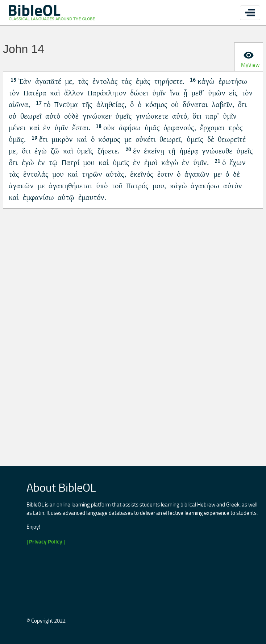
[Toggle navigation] (250, 13)
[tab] (249, 57)
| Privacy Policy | (46, 542)
